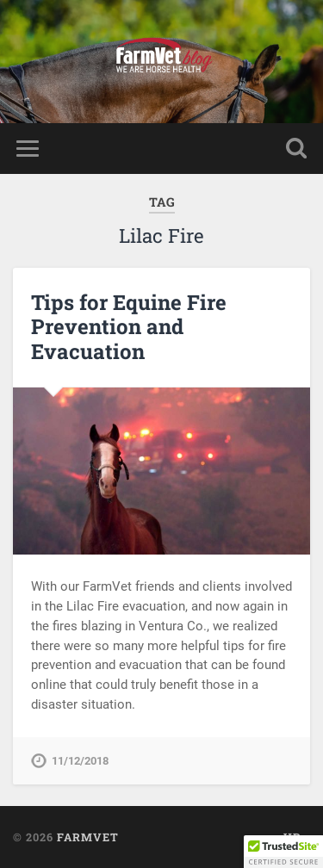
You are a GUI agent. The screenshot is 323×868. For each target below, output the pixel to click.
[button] (283, 852)
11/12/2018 (80, 761)
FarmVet (88, 837)
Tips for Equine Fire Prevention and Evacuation (129, 327)
